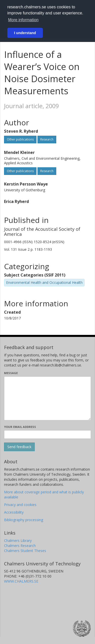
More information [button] (23, 20)
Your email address (20, 427)
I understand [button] (25, 33)
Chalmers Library (18, 540)
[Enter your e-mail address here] (48, 434)
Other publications (20, 139)
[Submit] (19, 447)
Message (11, 373)
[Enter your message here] (48, 398)
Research (47, 139)
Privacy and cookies (20, 505)
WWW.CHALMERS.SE (21, 581)
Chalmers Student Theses (25, 551)
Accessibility (14, 512)
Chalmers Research (20, 546)
